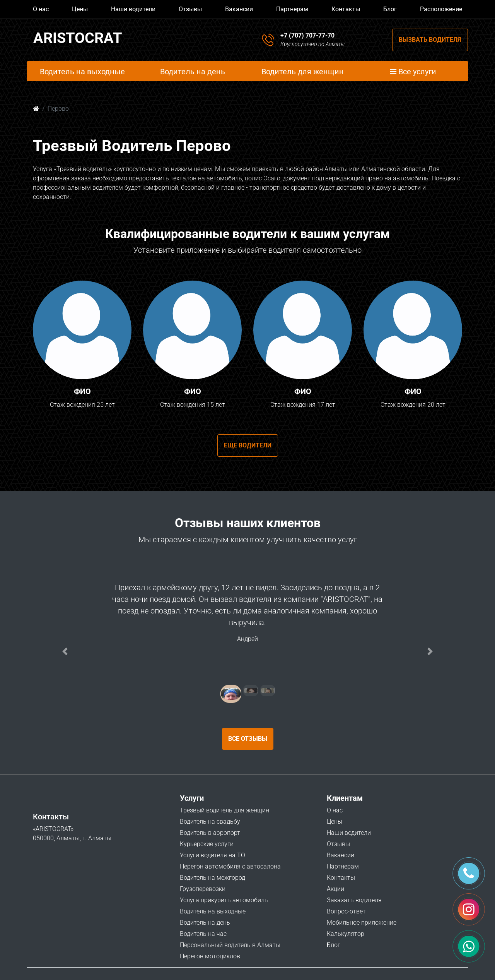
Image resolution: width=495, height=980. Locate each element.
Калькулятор (346, 934)
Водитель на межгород (213, 878)
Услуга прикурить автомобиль (224, 900)
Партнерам (292, 9)
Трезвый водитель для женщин (224, 810)
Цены (80, 9)
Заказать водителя (354, 900)
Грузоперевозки (203, 889)
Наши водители (133, 9)
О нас (41, 9)
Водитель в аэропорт (210, 833)
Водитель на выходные (213, 911)
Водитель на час (203, 934)
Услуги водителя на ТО (213, 855)
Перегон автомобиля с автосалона (230, 866)
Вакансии (239, 9)
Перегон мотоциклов (210, 956)
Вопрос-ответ (346, 911)
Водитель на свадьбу (210, 822)
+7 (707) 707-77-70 (307, 35)
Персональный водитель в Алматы (230, 945)
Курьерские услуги (207, 844)
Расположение (441, 9)
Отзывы (190, 9)
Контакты (346, 9)
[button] (65, 651)
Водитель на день (205, 923)
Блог (390, 9)
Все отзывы (248, 739)
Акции (335, 889)
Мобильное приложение (362, 923)
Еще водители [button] (248, 445)
